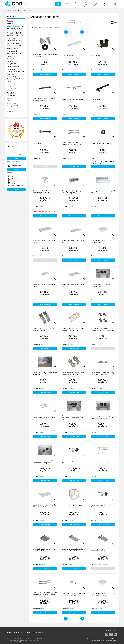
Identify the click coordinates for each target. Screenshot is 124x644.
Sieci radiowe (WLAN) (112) (16, 72)
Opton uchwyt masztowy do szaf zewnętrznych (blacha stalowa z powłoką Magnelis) (45, 594)
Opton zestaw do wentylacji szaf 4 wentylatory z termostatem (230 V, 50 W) (74, 418)
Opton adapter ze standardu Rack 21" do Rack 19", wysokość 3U (45, 329)
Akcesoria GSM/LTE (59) (15, 33)
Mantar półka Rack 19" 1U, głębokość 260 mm (45, 241)
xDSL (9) (10, 101)
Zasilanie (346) (12, 103)
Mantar (43, 27)
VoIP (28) (10, 98)
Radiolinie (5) (11, 69)
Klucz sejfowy (37, 143)
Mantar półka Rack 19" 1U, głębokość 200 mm (74, 285)
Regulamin (20, 633)
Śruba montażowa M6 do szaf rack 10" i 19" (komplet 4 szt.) (45, 55)
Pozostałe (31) (13, 89)
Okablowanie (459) (13, 67)
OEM (47, 27)
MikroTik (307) (12, 56)
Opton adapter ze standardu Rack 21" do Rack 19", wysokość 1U (74, 329)
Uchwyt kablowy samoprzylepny (101, 143)
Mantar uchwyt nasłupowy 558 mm (73, 99)
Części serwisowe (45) (14, 41)
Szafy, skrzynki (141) (14, 79)
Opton (50, 27)
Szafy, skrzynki (14, 10)
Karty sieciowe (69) (13, 49)
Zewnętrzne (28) (12, 83)
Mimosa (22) (11, 59)
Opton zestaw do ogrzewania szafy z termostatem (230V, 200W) (74, 594)
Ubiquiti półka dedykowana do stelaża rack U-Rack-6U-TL (45, 550)
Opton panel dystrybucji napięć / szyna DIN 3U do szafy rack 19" (74, 192)
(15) (16, 26)
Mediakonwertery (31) (14, 54)
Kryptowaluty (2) (12, 51)
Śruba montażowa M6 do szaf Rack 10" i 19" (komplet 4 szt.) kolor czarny (103, 329)
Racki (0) (11, 90)
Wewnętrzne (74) (13, 81)
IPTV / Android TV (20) (14, 46)
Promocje (11, 21)
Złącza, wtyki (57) (13, 106)
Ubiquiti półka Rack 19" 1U (99, 550)
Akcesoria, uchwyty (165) (15, 36)
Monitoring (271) (12, 61)
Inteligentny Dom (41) (14, 43)
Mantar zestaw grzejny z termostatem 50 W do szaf (45, 374)
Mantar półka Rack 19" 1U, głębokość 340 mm (74, 241)
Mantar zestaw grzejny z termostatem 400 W (103, 506)
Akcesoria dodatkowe (26, 10)
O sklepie (9, 633)
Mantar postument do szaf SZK (72, 506)
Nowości (10, 24)
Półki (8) (11, 87)
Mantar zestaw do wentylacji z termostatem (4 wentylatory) (103, 418)
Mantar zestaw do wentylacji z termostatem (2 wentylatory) (45, 462)
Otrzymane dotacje (38, 633)
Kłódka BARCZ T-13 (97, 55)
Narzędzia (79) (12, 64)
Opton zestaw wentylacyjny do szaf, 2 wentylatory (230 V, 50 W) (103, 285)
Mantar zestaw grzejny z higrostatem (103, 462)
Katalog (28, 633)
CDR (6, 10)
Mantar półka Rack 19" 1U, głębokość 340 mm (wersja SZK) (45, 506)
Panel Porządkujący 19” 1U (70, 55)
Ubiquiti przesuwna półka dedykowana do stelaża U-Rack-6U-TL (74, 550)
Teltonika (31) (11, 93)
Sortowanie (72, 21)
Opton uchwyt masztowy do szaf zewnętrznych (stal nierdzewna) (74, 143)
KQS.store (19, 642)
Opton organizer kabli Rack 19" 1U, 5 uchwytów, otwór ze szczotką (45, 99)
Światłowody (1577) (13, 74)
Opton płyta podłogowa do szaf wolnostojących (103, 241)
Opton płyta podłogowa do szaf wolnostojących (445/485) (103, 594)
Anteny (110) (11, 38)
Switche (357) (11, 77)
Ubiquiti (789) (11, 96)
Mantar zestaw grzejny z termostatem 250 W (74, 462)
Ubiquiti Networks (57, 27)
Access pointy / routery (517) (14, 30)
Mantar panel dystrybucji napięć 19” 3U (103, 192)
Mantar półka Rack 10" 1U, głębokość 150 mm (45, 285)
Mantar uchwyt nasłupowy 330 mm (44, 418)
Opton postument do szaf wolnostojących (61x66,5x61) (45, 192)
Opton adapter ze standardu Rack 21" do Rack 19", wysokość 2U (74, 374)
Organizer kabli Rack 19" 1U (100, 99)
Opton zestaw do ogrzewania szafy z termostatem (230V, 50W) (103, 374)
